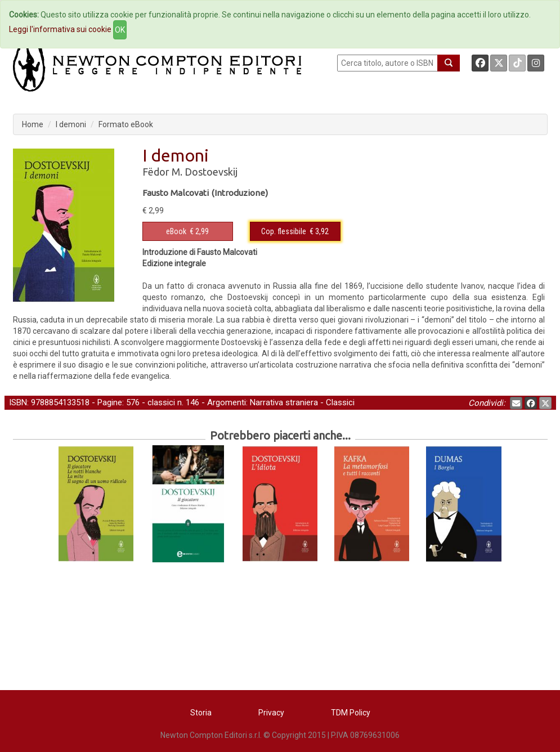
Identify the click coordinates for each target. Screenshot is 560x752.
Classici (340, 402)
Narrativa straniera (284, 402)
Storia (201, 713)
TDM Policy (351, 713)
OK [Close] (120, 30)
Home (33, 124)
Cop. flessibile (284, 231)
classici (161, 402)
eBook (176, 231)
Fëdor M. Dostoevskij (190, 172)
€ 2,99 (187, 231)
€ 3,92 (295, 231)
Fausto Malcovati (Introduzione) (205, 193)
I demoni (71, 124)
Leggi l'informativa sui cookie (60, 29)
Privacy (271, 713)
